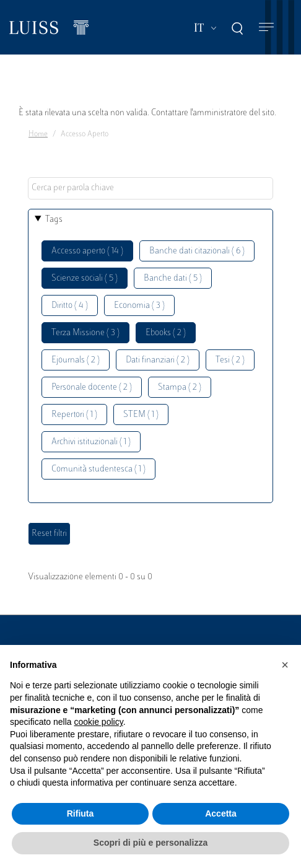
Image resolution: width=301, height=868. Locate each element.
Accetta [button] (221, 813)
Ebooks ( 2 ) (166, 333)
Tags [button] (54, 220)
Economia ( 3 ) (139, 306)
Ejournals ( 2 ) (76, 360)
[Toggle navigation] (266, 28)
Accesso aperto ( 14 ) (87, 251)
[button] (285, 665)
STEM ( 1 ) (141, 415)
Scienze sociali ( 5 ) (85, 278)
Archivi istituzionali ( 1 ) (91, 442)
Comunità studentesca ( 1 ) (98, 469)
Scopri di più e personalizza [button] (150, 843)
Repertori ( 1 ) (74, 415)
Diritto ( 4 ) (70, 306)
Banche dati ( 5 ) (173, 278)
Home (38, 134)
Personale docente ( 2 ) (92, 388)
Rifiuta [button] (81, 813)
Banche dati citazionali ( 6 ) (197, 251)
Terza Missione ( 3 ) (85, 333)
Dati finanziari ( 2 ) (158, 360)
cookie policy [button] (99, 722)
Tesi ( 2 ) (230, 360)
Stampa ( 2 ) (180, 388)
